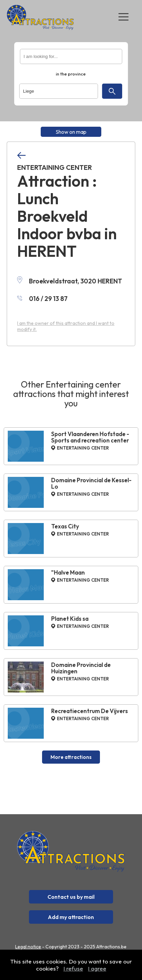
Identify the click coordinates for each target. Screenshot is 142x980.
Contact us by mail (71, 897)
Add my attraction (71, 917)
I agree (97, 968)
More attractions (71, 757)
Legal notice (28, 947)
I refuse (73, 968)
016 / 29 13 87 (42, 299)
